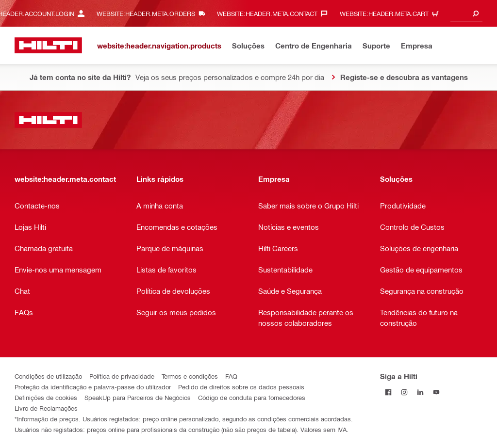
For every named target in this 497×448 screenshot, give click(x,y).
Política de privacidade (122, 376)
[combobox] (466, 13)
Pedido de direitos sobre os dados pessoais (241, 387)
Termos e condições (190, 376)
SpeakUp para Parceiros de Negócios (138, 397)
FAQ (231, 376)
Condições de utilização (48, 376)
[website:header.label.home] (48, 45)
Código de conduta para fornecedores (252, 397)
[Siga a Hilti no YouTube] (436, 392)
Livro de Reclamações (46, 408)
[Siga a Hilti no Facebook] (388, 392)
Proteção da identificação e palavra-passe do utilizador (93, 387)
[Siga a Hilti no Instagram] (404, 392)
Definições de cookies (46, 397)
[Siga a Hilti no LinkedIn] (420, 392)
